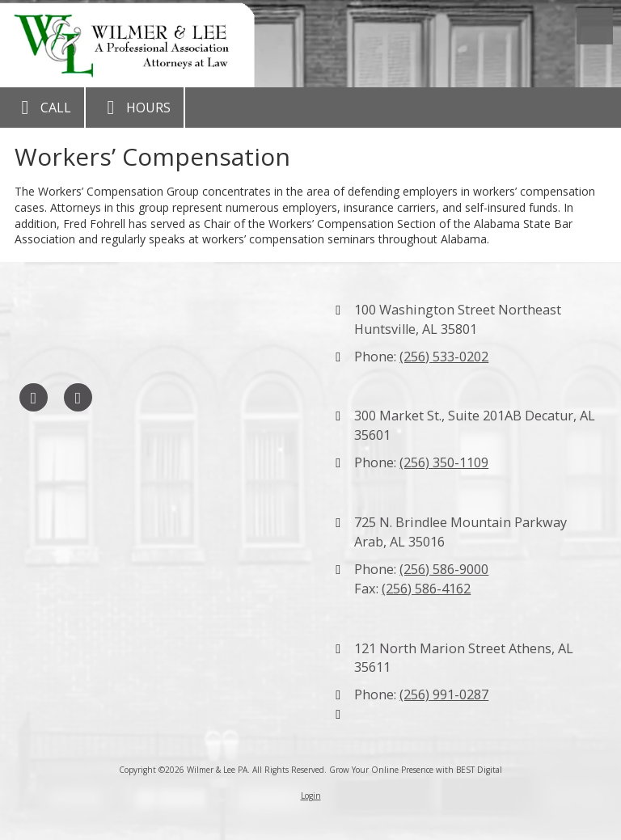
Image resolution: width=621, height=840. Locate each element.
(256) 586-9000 (444, 569)
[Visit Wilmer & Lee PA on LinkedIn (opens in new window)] (78, 397)
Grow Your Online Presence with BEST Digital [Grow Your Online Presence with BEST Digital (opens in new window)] (416, 770)
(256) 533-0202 (444, 357)
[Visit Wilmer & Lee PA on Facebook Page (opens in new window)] (34, 397)
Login (311, 796)
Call (42, 108)
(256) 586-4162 (426, 589)
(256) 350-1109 (444, 462)
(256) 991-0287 (444, 694)
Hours (135, 108)
